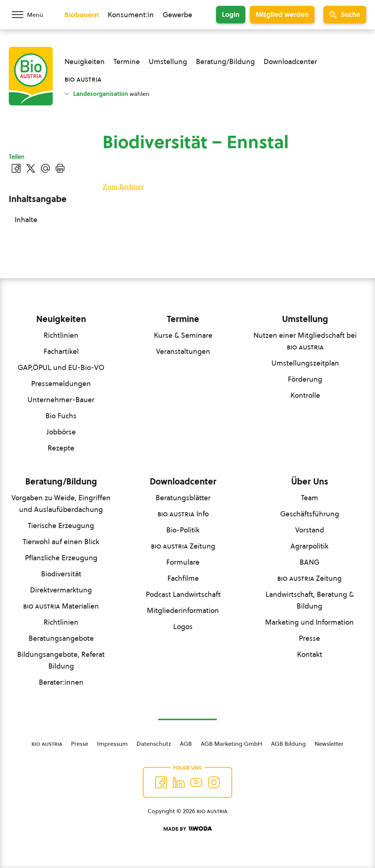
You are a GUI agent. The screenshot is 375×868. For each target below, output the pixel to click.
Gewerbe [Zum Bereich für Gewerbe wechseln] (177, 15)
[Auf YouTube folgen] (196, 782)
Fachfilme (183, 578)
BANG (309, 562)
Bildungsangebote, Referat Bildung (61, 660)
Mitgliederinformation (183, 610)
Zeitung (183, 546)
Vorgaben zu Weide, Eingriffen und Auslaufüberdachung (61, 504)
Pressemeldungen (61, 384)
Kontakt (310, 654)
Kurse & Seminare (183, 335)
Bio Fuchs (61, 416)
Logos (183, 626)
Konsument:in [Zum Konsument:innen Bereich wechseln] (131, 15)
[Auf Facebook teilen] (16, 168)
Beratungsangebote (61, 638)
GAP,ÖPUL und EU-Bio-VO (61, 367)
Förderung (305, 379)
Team (310, 498)
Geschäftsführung (310, 514)
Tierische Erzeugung (61, 525)
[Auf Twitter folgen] (179, 782)
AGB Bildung (288, 744)
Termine (127, 61)
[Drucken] (60, 168)
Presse (309, 638)
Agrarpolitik (309, 546)
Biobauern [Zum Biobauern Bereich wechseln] (82, 15)
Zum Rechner (123, 187)
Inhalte (26, 220)
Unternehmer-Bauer (61, 400)
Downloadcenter (290, 61)
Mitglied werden (282, 14)
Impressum (112, 744)
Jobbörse (61, 432)
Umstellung (168, 61)
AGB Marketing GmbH (231, 744)
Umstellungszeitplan (305, 363)
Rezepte (61, 448)
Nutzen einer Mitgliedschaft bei (305, 341)
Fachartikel (61, 351)
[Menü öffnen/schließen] (32, 15)
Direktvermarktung (61, 590)
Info (183, 514)
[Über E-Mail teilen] (45, 168)
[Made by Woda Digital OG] (187, 829)
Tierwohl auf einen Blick (61, 542)
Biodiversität (61, 574)
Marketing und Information (309, 622)
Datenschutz (154, 744)
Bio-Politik (183, 530)
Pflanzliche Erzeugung (61, 558)
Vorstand (310, 530)
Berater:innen (61, 682)
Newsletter (329, 744)
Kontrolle (305, 395)
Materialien (61, 606)
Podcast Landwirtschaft (183, 594)
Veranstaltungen (183, 351)
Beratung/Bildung (225, 61)
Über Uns (310, 482)
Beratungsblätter (183, 498)
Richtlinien (61, 335)
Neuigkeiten (85, 61)
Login (231, 14)
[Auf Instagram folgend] (214, 782)
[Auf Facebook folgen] (161, 782)
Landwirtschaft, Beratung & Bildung (310, 600)
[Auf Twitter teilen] (31, 168)
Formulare (183, 562)
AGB (186, 744)
